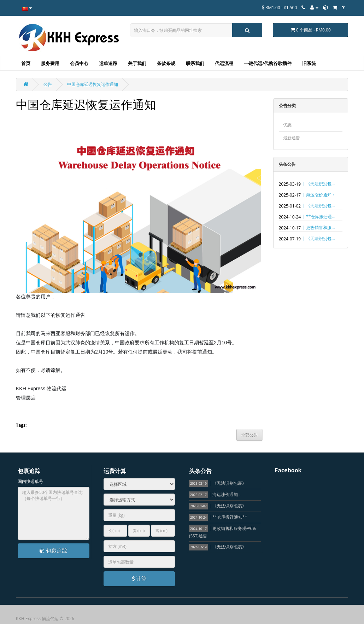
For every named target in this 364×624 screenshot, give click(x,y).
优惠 (287, 125)
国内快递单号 (30, 481)
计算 (139, 578)
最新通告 (292, 138)
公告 (48, 84)
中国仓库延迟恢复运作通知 (93, 84)
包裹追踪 (53, 550)
